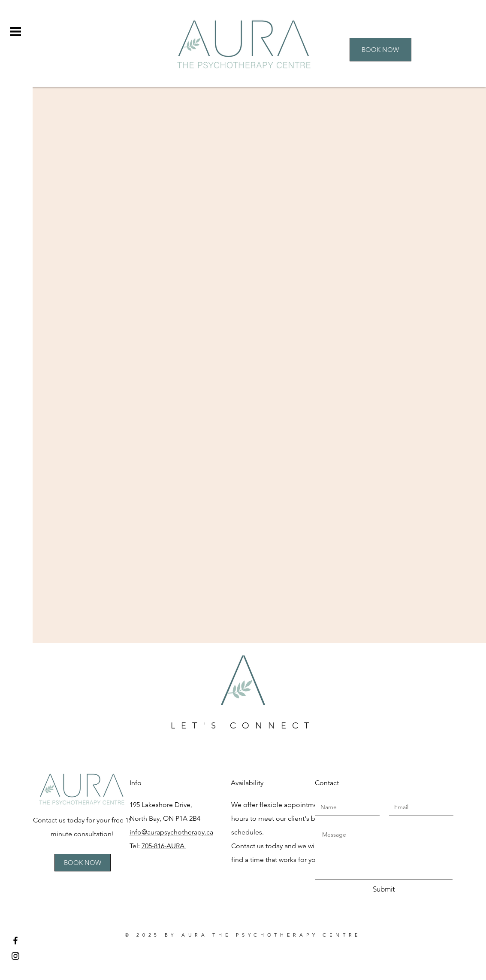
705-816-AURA (164, 846)
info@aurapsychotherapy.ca (171, 832)
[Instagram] (15, 956)
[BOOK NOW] (380, 50)
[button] (16, 32)
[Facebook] (15, 941)
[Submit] (384, 889)
